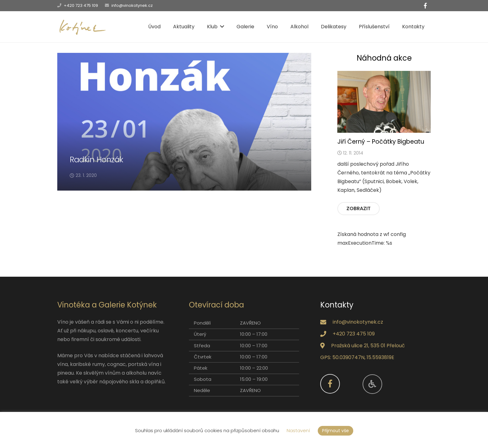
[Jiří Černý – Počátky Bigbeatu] (384, 102)
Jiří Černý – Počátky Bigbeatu (381, 142)
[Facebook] (425, 6)
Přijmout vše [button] (335, 431)
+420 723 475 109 (81, 5)
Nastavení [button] (298, 430)
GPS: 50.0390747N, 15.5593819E (357, 357)
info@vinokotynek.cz (132, 5)
